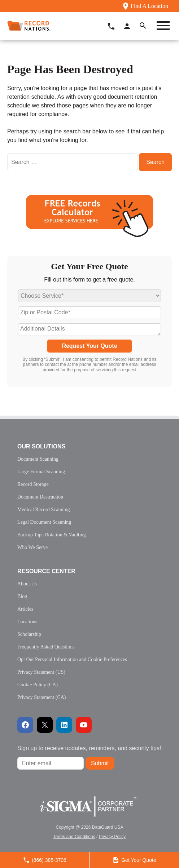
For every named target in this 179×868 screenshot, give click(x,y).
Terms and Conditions (74, 837)
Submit (100, 763)
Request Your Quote (89, 346)
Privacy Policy (112, 837)
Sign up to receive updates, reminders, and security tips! (89, 748)
